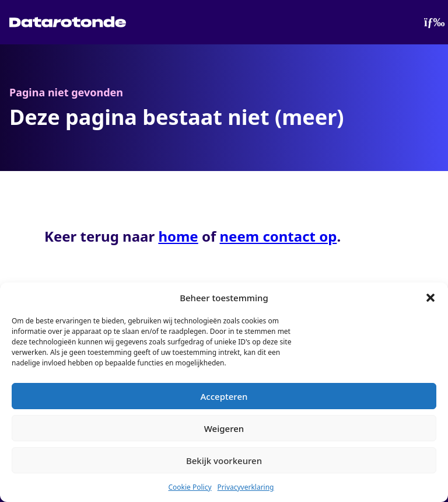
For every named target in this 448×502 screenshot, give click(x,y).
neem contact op (278, 236)
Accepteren (224, 396)
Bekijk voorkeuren (224, 461)
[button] (430, 298)
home (178, 236)
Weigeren (224, 428)
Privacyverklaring (246, 487)
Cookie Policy (190, 487)
